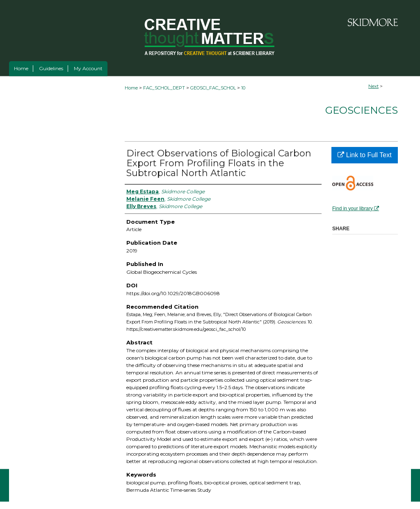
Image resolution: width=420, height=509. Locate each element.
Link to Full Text (364, 155)
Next (373, 86)
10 (243, 88)
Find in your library (356, 209)
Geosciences (362, 110)
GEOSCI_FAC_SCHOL (213, 88)
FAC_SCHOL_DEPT (164, 88)
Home (131, 88)
